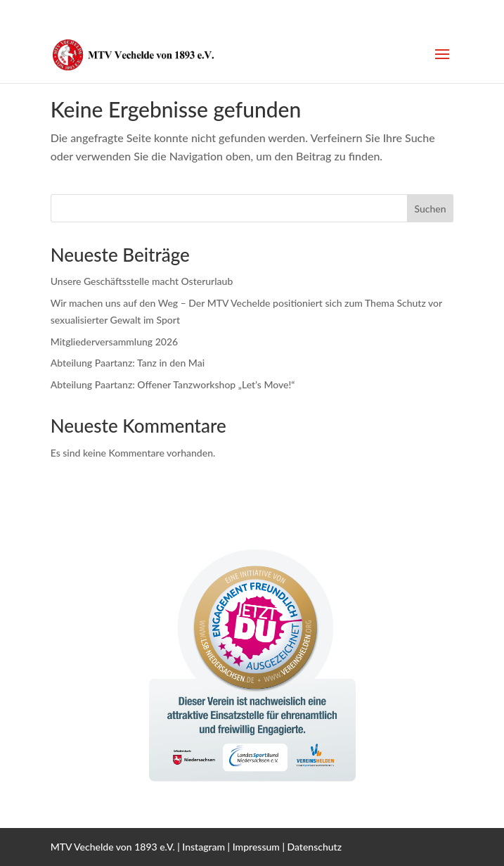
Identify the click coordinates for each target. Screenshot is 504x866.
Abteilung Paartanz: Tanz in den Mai (128, 363)
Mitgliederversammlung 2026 (114, 342)
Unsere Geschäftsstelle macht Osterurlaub (142, 281)
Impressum (256, 847)
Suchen (430, 209)
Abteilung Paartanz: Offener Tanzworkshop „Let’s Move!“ (173, 384)
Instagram (203, 847)
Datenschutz (315, 847)
